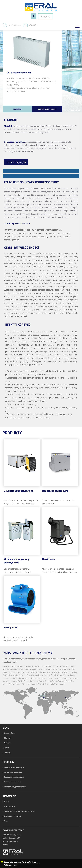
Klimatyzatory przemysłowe (15, 787)
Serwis (6, 748)
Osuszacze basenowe (12, 782)
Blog (6, 821)
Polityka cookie (11, 865)
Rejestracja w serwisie (12, 816)
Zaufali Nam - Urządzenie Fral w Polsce (19, 811)
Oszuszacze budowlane (13, 772)
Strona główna (10, 733)
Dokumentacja (9, 806)
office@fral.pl (34, 25)
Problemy (8, 743)
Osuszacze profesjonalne (14, 767)
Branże (7, 801)
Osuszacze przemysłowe (14, 777)
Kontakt (7, 753)
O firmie (7, 738)
